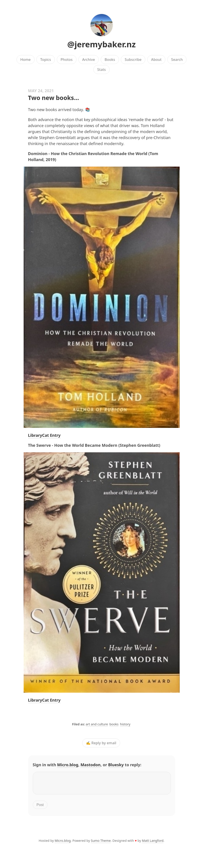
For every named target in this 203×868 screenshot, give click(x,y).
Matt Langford (153, 843)
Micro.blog (68, 765)
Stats (101, 70)
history (125, 724)
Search (177, 60)
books (114, 724)
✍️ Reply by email (101, 743)
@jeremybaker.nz (101, 44)
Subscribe (133, 60)
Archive (89, 60)
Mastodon (90, 765)
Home (26, 60)
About (156, 60)
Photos (67, 60)
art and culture (97, 724)
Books (110, 60)
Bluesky (116, 765)
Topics (46, 60)
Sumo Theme (101, 843)
